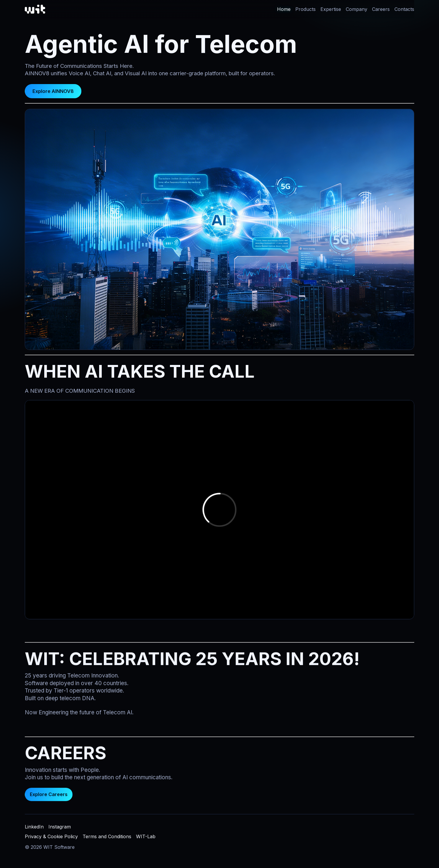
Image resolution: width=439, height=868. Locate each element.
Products (306, 9)
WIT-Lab (146, 836)
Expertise (331, 9)
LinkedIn (34, 827)
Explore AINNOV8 (53, 91)
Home (284, 9)
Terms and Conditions (107, 836)
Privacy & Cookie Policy (51, 836)
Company (357, 9)
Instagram (60, 827)
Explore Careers (49, 796)
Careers (381, 9)
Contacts (404, 9)
